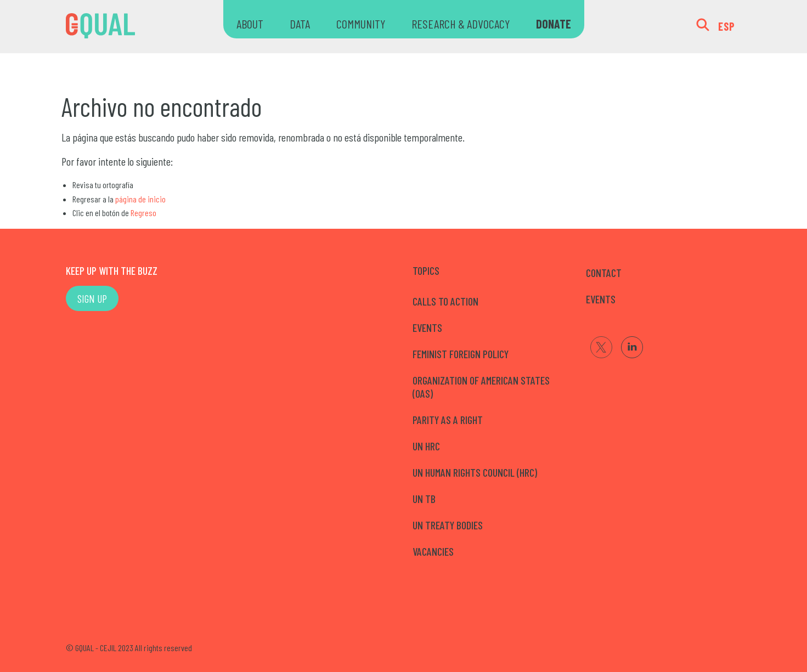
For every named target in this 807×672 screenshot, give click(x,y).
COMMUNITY (361, 24)
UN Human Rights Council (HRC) (475, 472)
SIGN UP (92, 298)
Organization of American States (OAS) (481, 387)
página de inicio (140, 199)
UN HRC (426, 446)
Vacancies (433, 551)
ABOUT (250, 24)
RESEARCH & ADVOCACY (461, 24)
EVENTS (601, 299)
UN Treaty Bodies (448, 525)
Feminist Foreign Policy (461, 354)
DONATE (554, 24)
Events (427, 327)
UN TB (424, 499)
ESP (727, 26)
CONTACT (604, 273)
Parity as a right (448, 420)
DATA (300, 24)
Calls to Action (445, 301)
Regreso (143, 213)
